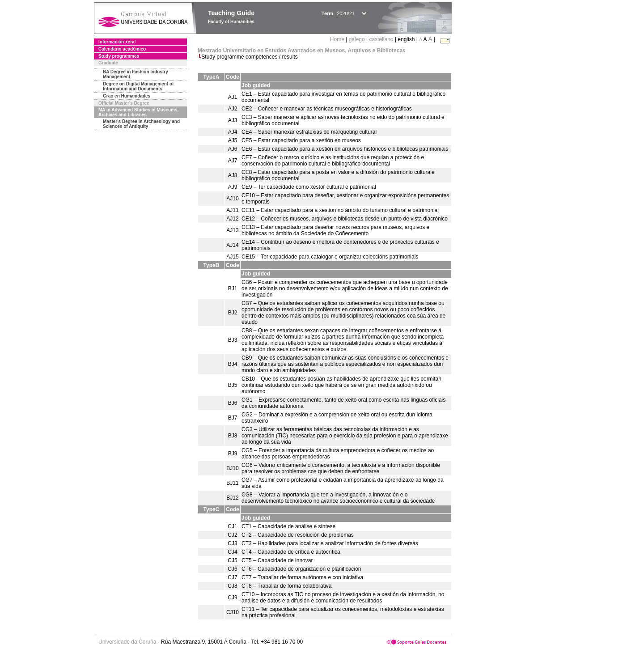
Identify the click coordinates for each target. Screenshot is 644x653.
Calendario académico (122, 49)
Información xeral (117, 42)
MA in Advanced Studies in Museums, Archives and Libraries (138, 112)
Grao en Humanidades (127, 96)
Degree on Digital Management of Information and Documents (138, 86)
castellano (381, 39)
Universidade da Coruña (127, 642)
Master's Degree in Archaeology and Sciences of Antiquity (141, 124)
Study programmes (119, 56)
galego (357, 39)
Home (338, 39)
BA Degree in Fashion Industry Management (136, 74)
